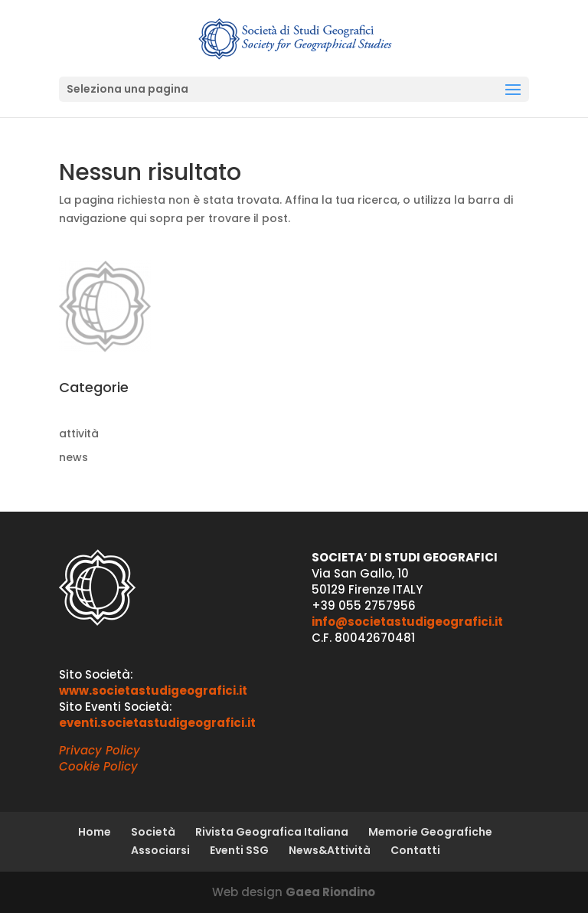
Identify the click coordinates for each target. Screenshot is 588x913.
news (73, 457)
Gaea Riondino (330, 892)
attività (79, 434)
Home (95, 832)
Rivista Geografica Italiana (272, 832)
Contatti (415, 850)
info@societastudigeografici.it (407, 622)
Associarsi (160, 850)
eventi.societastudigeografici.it (157, 723)
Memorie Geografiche (430, 832)
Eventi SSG (239, 850)
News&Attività (330, 850)
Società (153, 832)
